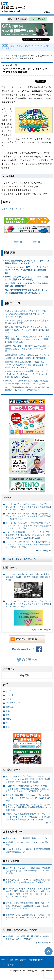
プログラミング (13, 703)
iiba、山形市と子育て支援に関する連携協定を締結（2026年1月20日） (27, 322)
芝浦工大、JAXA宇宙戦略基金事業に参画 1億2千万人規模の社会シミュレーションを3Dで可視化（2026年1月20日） (27, 339)
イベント (10, 695)
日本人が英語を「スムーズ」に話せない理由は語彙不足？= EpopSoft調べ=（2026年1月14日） (28, 881)
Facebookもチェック (27, 649)
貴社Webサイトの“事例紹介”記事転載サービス (27, 838)
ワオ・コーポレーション (13, 209)
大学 (8, 711)
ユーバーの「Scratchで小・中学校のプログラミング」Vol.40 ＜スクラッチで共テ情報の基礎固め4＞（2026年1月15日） (28, 507)
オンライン (11, 691)
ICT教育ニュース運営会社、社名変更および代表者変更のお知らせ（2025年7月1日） (27, 938)
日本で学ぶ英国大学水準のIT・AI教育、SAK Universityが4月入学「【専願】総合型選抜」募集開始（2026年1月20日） (26, 365)
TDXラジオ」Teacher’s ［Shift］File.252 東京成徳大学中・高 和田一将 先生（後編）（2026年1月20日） (28, 586)
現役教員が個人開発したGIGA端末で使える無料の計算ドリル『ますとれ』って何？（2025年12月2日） (28, 798)
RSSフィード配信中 (27, 639)
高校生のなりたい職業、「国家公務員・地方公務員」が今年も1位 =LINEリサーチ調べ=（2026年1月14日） (28, 871)
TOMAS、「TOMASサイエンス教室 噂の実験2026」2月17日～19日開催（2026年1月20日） (26, 382)
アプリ (9, 715)
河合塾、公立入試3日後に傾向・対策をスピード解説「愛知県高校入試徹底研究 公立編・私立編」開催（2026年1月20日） (28, 906)
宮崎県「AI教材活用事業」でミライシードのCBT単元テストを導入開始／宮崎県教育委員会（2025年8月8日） (28, 807)
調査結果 (10, 707)
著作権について (36, 960)
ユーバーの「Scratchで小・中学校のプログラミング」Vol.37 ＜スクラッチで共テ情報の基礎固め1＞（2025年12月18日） (28, 544)
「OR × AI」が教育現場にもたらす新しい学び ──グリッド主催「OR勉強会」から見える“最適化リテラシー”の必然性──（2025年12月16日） (28, 789)
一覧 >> (47, 823)
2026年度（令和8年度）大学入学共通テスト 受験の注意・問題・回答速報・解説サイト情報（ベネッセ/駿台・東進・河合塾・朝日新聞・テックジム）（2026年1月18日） (28, 893)
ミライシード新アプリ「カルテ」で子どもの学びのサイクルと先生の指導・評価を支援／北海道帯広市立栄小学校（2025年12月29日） (28, 779)
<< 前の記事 (17, 242)
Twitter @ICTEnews (27, 659)
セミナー (10, 699)
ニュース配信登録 (38, 19)
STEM (8, 719)
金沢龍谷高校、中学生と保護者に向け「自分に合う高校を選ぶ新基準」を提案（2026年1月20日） (27, 357)
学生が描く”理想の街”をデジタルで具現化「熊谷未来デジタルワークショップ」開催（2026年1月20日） (27, 330)
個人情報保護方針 (19, 960)
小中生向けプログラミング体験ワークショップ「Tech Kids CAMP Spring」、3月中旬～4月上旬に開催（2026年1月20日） (26, 374)
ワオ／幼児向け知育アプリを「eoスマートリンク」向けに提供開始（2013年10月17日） (26, 291)
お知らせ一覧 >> (43, 942)
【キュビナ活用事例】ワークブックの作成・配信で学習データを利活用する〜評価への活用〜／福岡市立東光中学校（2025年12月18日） (28, 535)
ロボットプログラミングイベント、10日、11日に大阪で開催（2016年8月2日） (26, 278)
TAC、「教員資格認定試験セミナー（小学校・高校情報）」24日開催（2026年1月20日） (27, 389)
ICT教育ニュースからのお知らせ (20, 930)
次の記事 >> (38, 242)
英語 (8, 727)
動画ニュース (10, 568)
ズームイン (9, 497)
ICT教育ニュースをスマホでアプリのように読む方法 (27, 844)
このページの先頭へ (49, 951)
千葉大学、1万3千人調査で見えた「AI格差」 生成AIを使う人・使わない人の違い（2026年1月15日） (28, 917)
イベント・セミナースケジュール (21, 559)
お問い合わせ (7, 965)
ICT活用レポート (12, 770)
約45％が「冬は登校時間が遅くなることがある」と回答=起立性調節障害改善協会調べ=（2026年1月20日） (25, 314)
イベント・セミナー (19, 56)
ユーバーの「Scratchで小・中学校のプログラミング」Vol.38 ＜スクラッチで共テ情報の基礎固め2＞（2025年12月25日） (28, 526)
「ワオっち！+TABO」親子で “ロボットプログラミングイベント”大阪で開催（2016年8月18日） (26, 270)
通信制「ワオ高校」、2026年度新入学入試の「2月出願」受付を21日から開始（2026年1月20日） (27, 349)
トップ (4, 56)
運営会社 (5, 960)
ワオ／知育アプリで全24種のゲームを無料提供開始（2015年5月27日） (26, 285)
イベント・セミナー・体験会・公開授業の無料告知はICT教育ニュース (28, 850)
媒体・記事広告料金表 (17, 19)
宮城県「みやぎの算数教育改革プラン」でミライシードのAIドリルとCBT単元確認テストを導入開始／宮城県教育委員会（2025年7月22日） (28, 817)
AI (7, 723)
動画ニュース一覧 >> (41, 630)
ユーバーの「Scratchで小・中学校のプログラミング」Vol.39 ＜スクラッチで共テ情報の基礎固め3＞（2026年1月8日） (28, 516)
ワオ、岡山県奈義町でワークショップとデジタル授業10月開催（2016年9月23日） (27, 262)
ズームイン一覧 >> (42, 551)
